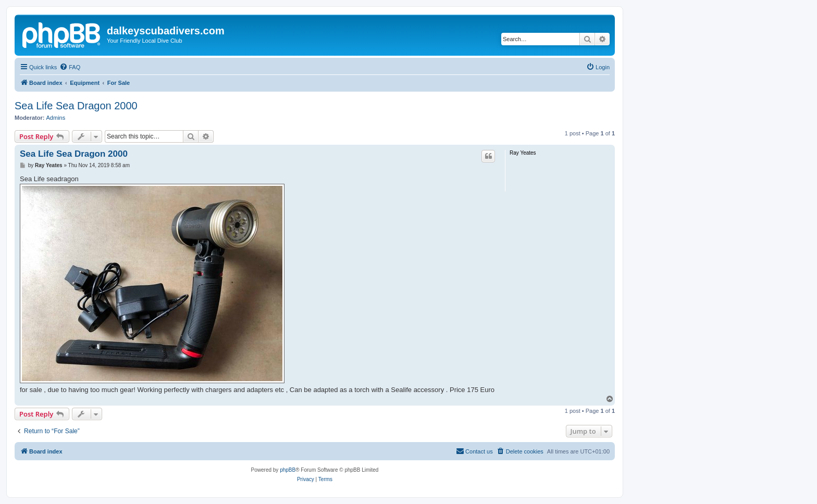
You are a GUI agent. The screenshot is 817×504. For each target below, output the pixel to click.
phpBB (288, 470)
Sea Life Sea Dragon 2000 (76, 106)
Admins (56, 118)
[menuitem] (70, 67)
